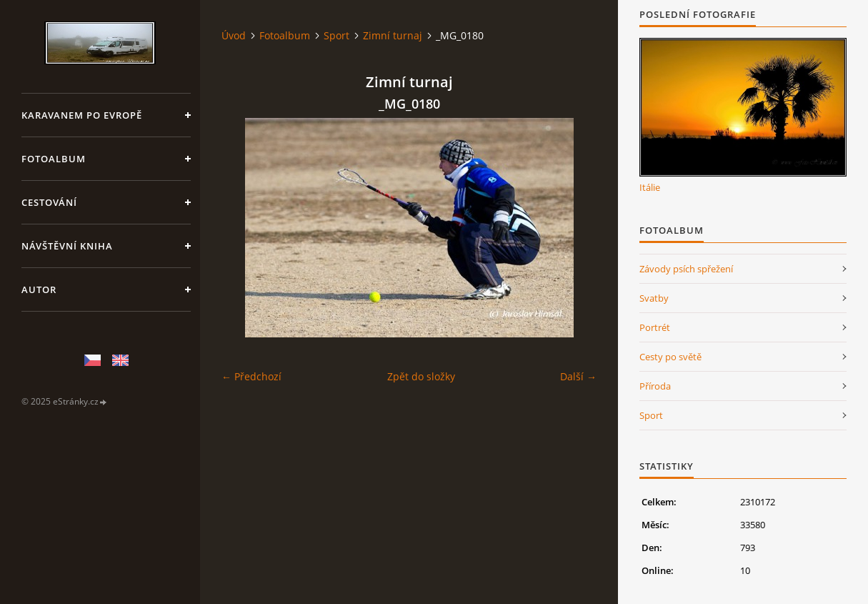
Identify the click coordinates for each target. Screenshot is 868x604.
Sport (336, 35)
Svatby (654, 298)
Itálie (650, 187)
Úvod (234, 35)
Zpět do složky (421, 376)
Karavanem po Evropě (82, 115)
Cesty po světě (670, 357)
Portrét (655, 327)
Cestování (49, 202)
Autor (39, 289)
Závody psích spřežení (686, 269)
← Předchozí (251, 376)
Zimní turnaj (393, 35)
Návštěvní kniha (67, 246)
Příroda (655, 386)
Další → (578, 376)
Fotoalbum (54, 159)
